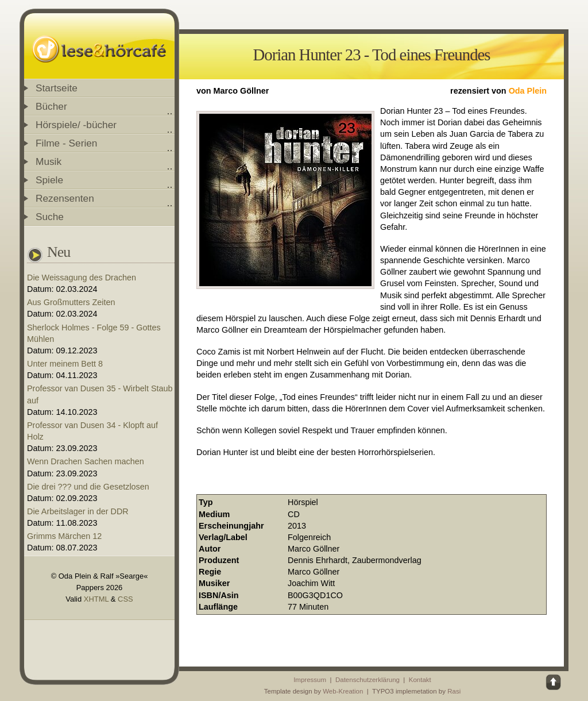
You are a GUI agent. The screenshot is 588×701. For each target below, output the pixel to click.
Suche (50, 217)
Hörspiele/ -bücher (76, 125)
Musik (49, 161)
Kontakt (420, 680)
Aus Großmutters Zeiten (71, 302)
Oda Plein (528, 91)
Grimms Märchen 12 (64, 536)
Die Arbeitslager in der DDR (78, 511)
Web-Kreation (343, 691)
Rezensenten (65, 198)
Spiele (49, 180)
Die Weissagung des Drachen (82, 278)
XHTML (96, 599)
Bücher (51, 106)
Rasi (454, 691)
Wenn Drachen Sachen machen (86, 461)
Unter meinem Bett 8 (65, 364)
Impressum (310, 680)
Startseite (57, 88)
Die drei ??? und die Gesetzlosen (88, 487)
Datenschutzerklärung (367, 680)
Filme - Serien (66, 143)
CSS (125, 599)
